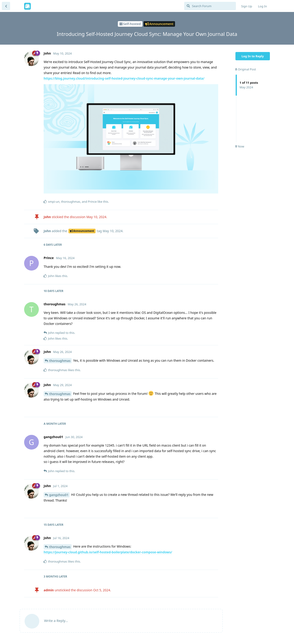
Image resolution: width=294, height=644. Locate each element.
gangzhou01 (59, 495)
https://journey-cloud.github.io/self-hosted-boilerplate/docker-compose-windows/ (108, 552)
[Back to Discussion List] (6, 6)
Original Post (246, 69)
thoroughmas (60, 361)
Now (240, 146)
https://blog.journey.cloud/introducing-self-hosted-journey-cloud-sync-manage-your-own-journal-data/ (124, 78)
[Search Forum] (210, 6)
